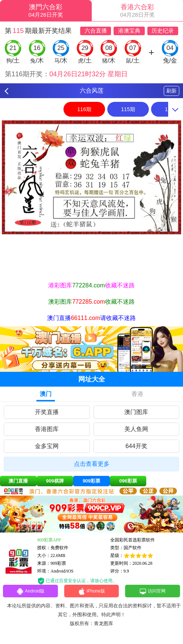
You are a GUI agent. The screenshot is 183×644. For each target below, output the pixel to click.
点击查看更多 (92, 464)
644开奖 (136, 446)
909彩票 (92, 481)
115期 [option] (128, 109)
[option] (91, 177)
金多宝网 (47, 446)
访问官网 (152, 591)
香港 (137, 394)
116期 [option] (84, 109)
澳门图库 (136, 412)
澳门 (46, 394)
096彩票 (128, 481)
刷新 (171, 91)
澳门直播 (18, 481)
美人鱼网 (136, 429)
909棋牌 (55, 481)
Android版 (30, 591)
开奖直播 (47, 412)
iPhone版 (91, 591)
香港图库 (47, 429)
